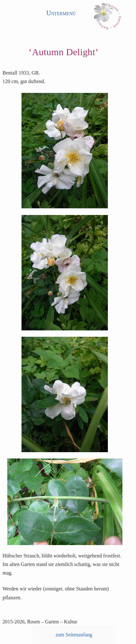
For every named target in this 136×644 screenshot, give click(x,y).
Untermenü (61, 13)
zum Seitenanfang (74, 635)
